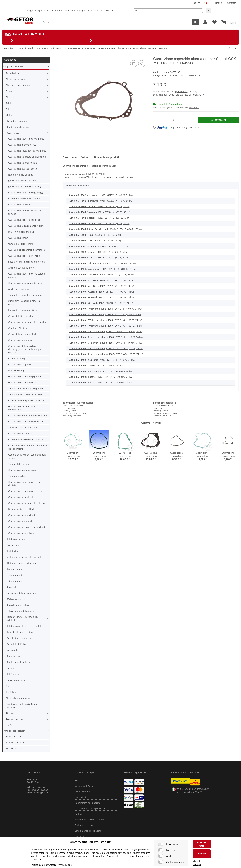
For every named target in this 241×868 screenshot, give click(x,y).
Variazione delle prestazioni (21, 593)
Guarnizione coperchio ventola (24, 256)
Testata (11, 668)
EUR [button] (195, 3)
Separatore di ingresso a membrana (27, 262)
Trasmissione (13, 73)
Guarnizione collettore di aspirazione (27, 157)
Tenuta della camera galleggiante (26, 388)
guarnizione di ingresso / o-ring (25, 187)
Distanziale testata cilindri (22, 509)
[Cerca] (116, 22)
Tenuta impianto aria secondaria (25, 394)
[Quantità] (173, 120)
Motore (10, 115)
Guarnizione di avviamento (22, 145)
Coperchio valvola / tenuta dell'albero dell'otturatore (28, 447)
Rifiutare (202, 854)
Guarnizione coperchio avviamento (26, 139)
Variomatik (13, 650)
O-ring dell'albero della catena (24, 199)
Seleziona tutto (202, 844)
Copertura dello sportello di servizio (27, 400)
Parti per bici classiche (15, 731)
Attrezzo (10, 713)
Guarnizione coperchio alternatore (182, 75)
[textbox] (168, 11)
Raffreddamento (15, 569)
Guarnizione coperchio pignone (25, 376)
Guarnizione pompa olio (21, 340)
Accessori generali (15, 719)
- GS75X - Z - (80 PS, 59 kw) (99, 218)
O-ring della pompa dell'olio (23, 334)
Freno (9, 91)
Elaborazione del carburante (22, 563)
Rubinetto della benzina (21, 175)
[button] (205, 22)
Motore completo (16, 599)
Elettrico (10, 97)
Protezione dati (83, 792)
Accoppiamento (15, 575)
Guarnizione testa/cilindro (22, 533)
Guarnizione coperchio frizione (24, 220)
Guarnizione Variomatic (20, 434)
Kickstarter (13, 551)
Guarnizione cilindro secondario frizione (25, 212)
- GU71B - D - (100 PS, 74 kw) (101, 275)
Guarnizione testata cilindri (22, 515)
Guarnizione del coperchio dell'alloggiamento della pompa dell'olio (25, 349)
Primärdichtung (16, 370)
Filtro (8, 109)
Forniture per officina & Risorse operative (22, 706)
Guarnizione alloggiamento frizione (26, 226)
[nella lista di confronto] (134, 64)
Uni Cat (10, 725)
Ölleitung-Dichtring (18, 328)
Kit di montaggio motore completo (25, 626)
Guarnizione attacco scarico (23, 169)
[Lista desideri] (214, 22)
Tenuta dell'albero (18, 476)
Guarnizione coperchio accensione (26, 491)
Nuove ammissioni (15, 680)
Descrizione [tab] (70, 157)
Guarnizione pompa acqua (22, 470)
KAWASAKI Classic (15, 742)
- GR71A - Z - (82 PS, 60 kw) (99, 246)
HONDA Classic (14, 736)
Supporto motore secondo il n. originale (23, 618)
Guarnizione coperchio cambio (24, 382)
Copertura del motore (18, 605)
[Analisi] (160, 856)
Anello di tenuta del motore (22, 268)
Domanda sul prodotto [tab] (107, 157)
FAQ (77, 780)
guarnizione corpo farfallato (23, 181)
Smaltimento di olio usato (88, 831)
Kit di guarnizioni (16, 539)
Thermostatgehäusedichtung (23, 428)
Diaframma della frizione (21, 232)
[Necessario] (160, 844)
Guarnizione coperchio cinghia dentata (24, 484)
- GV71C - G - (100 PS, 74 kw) (101, 280)
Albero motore (14, 581)
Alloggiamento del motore (20, 611)
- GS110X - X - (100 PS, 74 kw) (102, 269)
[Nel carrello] (218, 120)
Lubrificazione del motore (20, 632)
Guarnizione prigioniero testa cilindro (28, 527)
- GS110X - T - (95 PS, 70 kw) (96, 366)
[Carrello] (229, 22)
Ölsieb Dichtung (17, 358)
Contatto (232, 3)
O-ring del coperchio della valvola (26, 440)
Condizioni (80, 797)
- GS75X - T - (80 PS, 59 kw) (101, 195)
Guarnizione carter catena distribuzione (22, 408)
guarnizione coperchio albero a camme (24, 302)
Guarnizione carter (18, 238)
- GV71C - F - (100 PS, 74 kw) (105, 314)
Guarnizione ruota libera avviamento (27, 151)
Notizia (219, 3)
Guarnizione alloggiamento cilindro (26, 503)
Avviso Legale (65, 865)
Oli (7, 686)
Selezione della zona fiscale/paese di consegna (180, 95)
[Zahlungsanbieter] (160, 862)
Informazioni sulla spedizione (90, 808)
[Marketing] (160, 850)
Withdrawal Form (84, 786)
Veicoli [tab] (85, 157)
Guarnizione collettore (20, 205)
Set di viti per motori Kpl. (20, 638)
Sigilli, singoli (14, 133)
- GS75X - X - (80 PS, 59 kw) (101, 201)
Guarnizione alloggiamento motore (26, 283)
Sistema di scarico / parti (19, 85)
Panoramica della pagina (88, 803)
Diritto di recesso (84, 825)
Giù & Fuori (12, 692)
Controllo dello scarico (19, 127)
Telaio (9, 103)
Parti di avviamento (17, 121)
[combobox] (168, 11)
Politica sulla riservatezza (44, 865)
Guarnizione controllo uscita (23, 163)
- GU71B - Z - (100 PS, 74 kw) (101, 303)
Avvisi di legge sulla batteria (89, 820)
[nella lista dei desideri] (142, 64)
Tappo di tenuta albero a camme (25, 295)
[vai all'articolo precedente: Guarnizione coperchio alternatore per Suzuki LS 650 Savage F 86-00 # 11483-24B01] (229, 48)
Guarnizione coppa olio (20, 364)
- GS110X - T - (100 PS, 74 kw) (102, 263)
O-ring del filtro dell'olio (21, 316)
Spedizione (181, 91)
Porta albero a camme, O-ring (24, 310)
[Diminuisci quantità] (157, 120)
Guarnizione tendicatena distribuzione (28, 416)
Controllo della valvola (18, 662)
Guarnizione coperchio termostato (26, 422)
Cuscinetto (13, 587)
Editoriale (80, 814)
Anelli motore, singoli (19, 289)
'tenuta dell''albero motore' (22, 244)
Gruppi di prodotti (13, 67)
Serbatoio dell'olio (16, 644)
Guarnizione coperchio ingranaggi (26, 193)
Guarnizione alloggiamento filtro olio (27, 322)
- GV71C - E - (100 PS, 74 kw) (105, 309)
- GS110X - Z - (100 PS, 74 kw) (101, 371)
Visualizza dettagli (198, 863)
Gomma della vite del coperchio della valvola (27, 456)
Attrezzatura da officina (18, 698)
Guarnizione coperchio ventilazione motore (27, 275)
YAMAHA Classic (14, 748)
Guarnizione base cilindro (22, 497)
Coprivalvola (13, 656)
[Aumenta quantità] (190, 120)
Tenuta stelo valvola (19, 464)
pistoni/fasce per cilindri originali (24, 557)
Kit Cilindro (13, 674)
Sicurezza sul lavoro (16, 79)
